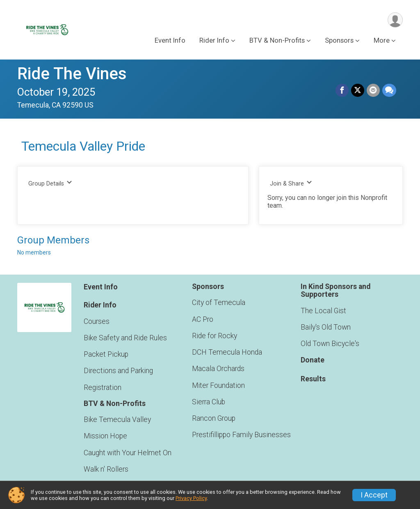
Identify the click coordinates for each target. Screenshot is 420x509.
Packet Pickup (106, 354)
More (382, 40)
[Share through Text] (389, 90)
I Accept (374, 495)
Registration (103, 387)
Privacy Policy (191, 498)
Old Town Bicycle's (330, 344)
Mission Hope (105, 436)
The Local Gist (323, 311)
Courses (97, 321)
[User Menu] (395, 20)
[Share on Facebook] (342, 90)
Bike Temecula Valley (117, 420)
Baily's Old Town (326, 327)
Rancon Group (214, 418)
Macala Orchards (218, 369)
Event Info (170, 40)
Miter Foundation (218, 385)
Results (313, 379)
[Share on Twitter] (358, 90)
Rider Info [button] (214, 40)
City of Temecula (219, 303)
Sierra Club (209, 402)
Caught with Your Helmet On (128, 453)
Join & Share (291, 183)
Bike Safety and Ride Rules (125, 338)
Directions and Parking (118, 371)
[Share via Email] (373, 90)
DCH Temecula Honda (227, 352)
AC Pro (203, 319)
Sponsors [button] (339, 40)
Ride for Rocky (215, 336)
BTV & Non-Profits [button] (277, 40)
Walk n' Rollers (106, 469)
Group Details (50, 183)
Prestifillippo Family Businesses (241, 435)
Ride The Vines (72, 74)
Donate (313, 360)
